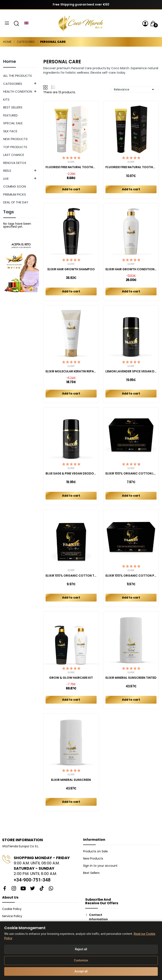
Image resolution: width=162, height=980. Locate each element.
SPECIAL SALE (13, 123)
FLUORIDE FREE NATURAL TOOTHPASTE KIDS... (71, 167)
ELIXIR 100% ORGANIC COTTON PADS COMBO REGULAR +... (131, 576)
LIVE (6, 179)
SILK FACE (10, 131)
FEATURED (10, 115)
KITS (6, 99)
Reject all (81, 949)
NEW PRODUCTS (15, 139)
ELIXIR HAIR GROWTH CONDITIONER (131, 269)
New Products (93, 858)
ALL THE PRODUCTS (18, 76)
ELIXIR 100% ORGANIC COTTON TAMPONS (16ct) (71, 576)
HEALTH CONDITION (18, 91)
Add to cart (71, 189)
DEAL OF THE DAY (16, 202)
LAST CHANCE (14, 155)
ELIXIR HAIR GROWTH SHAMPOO (71, 269)
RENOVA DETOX (15, 163)
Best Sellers (91, 873)
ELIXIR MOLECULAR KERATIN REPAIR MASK (71, 371)
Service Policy (12, 916)
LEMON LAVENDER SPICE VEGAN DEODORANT (131, 371)
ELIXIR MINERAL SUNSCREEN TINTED (131, 678)
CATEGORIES (13, 84)
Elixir (71, 162)
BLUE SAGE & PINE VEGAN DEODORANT (71, 474)
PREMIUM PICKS (15, 194)
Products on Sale (95, 851)
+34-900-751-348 (32, 880)
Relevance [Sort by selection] (135, 89)
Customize (81, 960)
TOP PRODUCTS (15, 147)
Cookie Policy (12, 909)
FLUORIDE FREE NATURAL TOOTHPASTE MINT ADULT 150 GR (131, 167)
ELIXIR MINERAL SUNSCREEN (71, 780)
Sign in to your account (100, 866)
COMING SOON (15, 186)
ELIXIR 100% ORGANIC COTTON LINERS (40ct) (131, 474)
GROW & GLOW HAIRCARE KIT (71, 678)
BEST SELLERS (13, 107)
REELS (7, 171)
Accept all (81, 971)
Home (10, 62)
